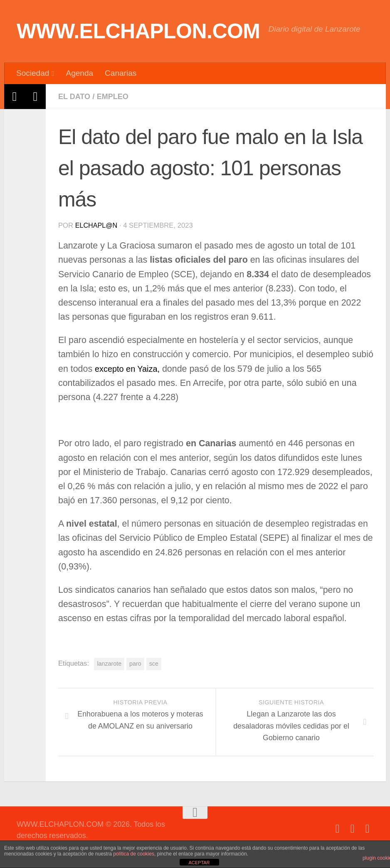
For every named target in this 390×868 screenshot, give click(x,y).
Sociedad (33, 73)
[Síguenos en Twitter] (353, 828)
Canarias (121, 73)
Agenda (79, 73)
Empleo (115, 96)
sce (154, 663)
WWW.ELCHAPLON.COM (138, 31)
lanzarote (109, 663)
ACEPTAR (199, 863)
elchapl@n (97, 225)
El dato (75, 96)
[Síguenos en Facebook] (338, 828)
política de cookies (134, 854)
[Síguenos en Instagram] (368, 828)
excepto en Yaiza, (130, 368)
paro (135, 663)
